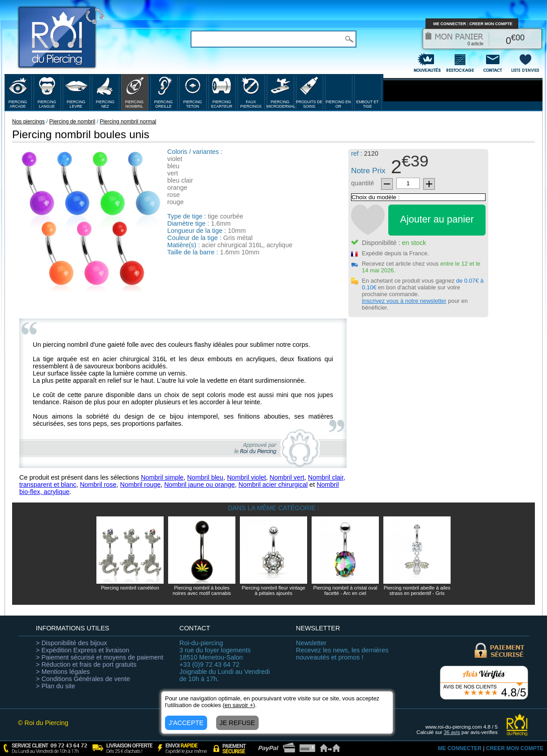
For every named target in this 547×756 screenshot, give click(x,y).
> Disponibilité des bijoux (72, 643)
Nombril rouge (140, 485)
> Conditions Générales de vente (83, 679)
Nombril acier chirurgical (273, 485)
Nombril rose (98, 485)
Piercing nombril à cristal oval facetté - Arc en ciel (345, 590)
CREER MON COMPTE (491, 24)
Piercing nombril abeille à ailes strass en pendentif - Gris (417, 590)
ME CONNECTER (449, 24)
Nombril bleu (205, 477)
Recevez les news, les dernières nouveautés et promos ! (342, 650)
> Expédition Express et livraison (82, 650)
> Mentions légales (63, 672)
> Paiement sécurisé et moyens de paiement (100, 657)
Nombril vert (287, 477)
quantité (362, 183)
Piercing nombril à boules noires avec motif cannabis (202, 590)
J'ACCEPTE (186, 723)
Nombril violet (246, 477)
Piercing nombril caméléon (130, 588)
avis (452, 732)
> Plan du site (56, 686)
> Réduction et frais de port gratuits (86, 664)
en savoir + (239, 705)
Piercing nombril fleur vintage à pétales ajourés (273, 590)
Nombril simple (162, 477)
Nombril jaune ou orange (200, 485)
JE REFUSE (237, 723)
